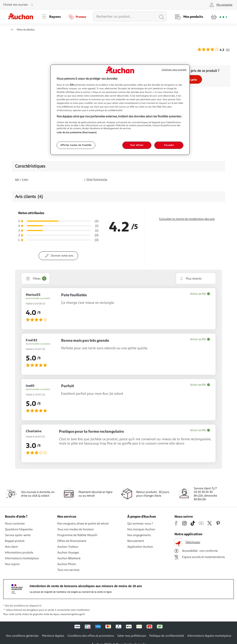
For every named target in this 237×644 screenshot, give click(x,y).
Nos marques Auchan (141, 529)
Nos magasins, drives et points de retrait (83, 524)
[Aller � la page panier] (219, 17)
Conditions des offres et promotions (91, 636)
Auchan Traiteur (68, 547)
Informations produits (19, 553)
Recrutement (136, 541)
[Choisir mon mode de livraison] (20, 5)
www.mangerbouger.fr (73, 614)
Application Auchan (140, 547)
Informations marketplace (22, 558)
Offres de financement (72, 541)
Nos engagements (139, 535)
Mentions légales (53, 636)
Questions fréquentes (19, 529)
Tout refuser (137, 145)
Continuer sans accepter (174, 70)
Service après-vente (18, 535)
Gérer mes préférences (132, 636)
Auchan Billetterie (69, 558)
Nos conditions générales (22, 636)
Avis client (11, 547)
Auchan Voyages (68, 553)
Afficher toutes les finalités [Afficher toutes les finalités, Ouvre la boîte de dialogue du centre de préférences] (76, 145)
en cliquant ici (34, 606)
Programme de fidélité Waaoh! (77, 535)
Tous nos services (68, 570)
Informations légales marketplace (209, 636)
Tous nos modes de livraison (76, 529)
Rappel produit (15, 541)
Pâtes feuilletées (26, 30)
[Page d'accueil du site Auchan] (22, 17)
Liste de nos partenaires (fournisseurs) (77, 132)
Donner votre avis (62, 256)
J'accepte (169, 145)
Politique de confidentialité (167, 636)
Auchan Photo (67, 564)
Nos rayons (12, 564)
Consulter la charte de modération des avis (187, 219)
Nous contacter (15, 524)
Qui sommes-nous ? (140, 524)
